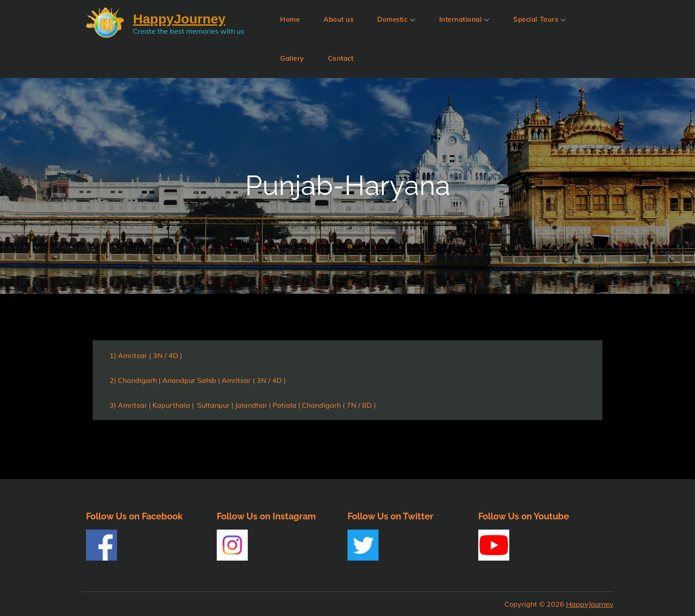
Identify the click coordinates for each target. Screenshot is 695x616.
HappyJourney (590, 604)
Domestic (396, 19)
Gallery (292, 58)
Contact (341, 58)
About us (338, 19)
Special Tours (539, 19)
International (465, 19)
